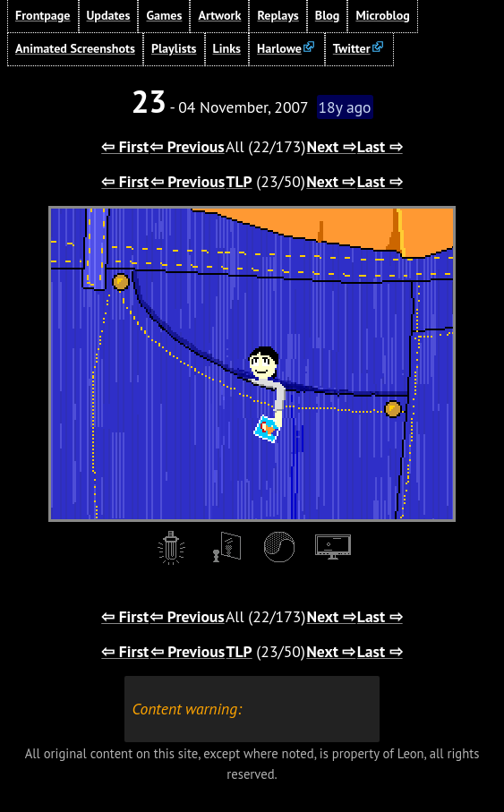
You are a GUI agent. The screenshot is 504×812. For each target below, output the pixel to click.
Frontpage (43, 15)
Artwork (219, 15)
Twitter (352, 48)
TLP (239, 181)
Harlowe (279, 48)
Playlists (174, 48)
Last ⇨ (380, 146)
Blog (328, 15)
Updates (109, 15)
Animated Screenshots (75, 48)
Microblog (382, 15)
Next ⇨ (332, 146)
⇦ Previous (187, 146)
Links (227, 48)
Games (164, 15)
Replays (278, 15)
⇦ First (125, 146)
